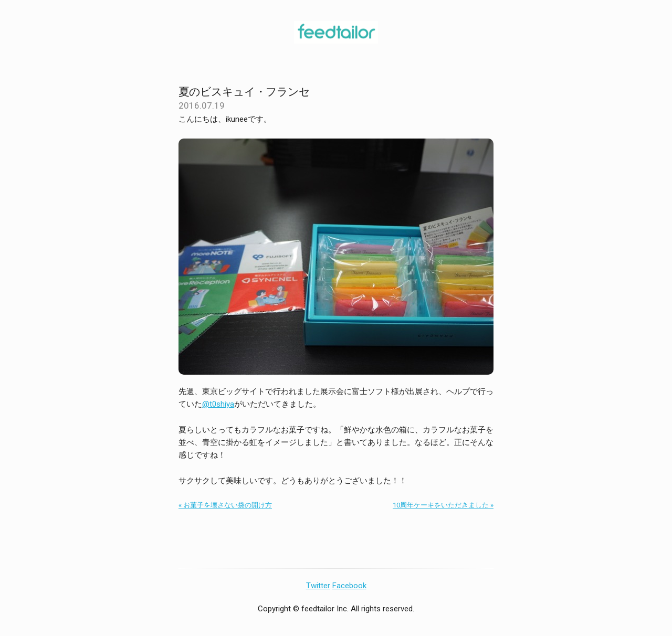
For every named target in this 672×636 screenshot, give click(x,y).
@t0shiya (218, 404)
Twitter (318, 586)
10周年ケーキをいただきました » (443, 505)
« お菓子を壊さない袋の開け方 (225, 505)
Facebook (349, 586)
